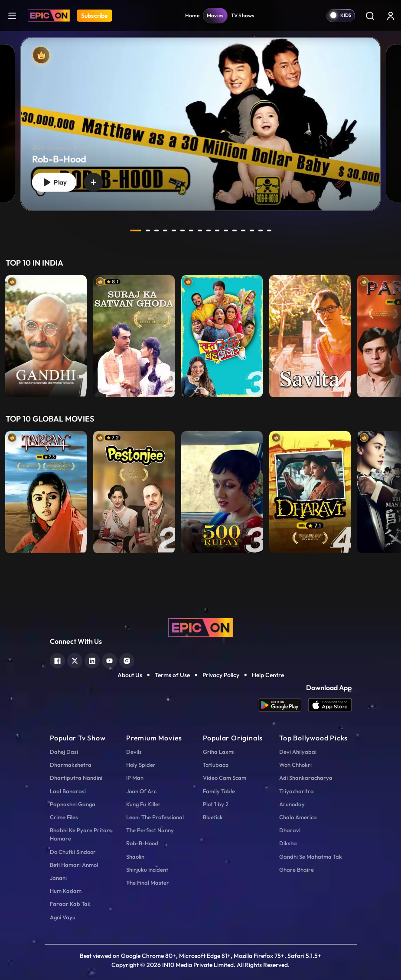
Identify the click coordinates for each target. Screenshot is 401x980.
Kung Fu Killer (143, 804)
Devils (134, 752)
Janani (58, 878)
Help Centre (268, 675)
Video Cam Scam (225, 778)
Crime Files (64, 817)
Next (392, 336)
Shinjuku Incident (147, 870)
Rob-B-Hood (142, 843)
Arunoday (292, 804)
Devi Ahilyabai (298, 752)
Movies (215, 15)
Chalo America (298, 817)
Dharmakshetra (71, 765)
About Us (130, 675)
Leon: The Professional (155, 817)
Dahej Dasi (64, 752)
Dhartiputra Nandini (76, 778)
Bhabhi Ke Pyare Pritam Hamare (81, 834)
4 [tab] (165, 230)
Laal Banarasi (68, 791)
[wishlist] (94, 182)
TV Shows (243, 15)
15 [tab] (261, 230)
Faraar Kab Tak (70, 904)
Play (54, 183)
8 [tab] (200, 230)
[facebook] (57, 660)
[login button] (391, 16)
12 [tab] (235, 230)
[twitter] (75, 660)
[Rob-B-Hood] (200, 124)
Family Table (219, 791)
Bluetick (213, 817)
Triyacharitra (297, 791)
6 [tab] (183, 230)
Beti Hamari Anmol (74, 865)
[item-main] (46, 336)
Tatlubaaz (216, 765)
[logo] (201, 627)
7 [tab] (191, 230)
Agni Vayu (63, 917)
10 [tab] (217, 230)
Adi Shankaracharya (306, 778)
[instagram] (127, 660)
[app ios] (330, 705)
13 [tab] (243, 230)
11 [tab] (226, 230)
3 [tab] (156, 230)
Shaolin (135, 857)
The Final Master (148, 883)
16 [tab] (269, 230)
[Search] (370, 16)
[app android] (283, 705)
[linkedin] (92, 660)
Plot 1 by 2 (216, 804)
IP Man (135, 778)
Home (192, 15)
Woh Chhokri (295, 765)
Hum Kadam (66, 891)
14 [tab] (252, 230)
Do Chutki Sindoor (73, 852)
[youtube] (109, 660)
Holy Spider (141, 765)
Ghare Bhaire (297, 870)
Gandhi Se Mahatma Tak (311, 857)
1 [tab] (136, 230)
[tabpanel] (200, 117)
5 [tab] (174, 230)
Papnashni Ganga (73, 804)
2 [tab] (148, 230)
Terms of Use (172, 675)
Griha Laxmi (219, 752)
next (289, 230)
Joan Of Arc (141, 791)
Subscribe (95, 16)
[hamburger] (12, 15)
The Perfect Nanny (150, 830)
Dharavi (290, 830)
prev (113, 230)
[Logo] (49, 16)
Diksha (288, 843)
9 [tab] (209, 230)
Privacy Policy (221, 675)
